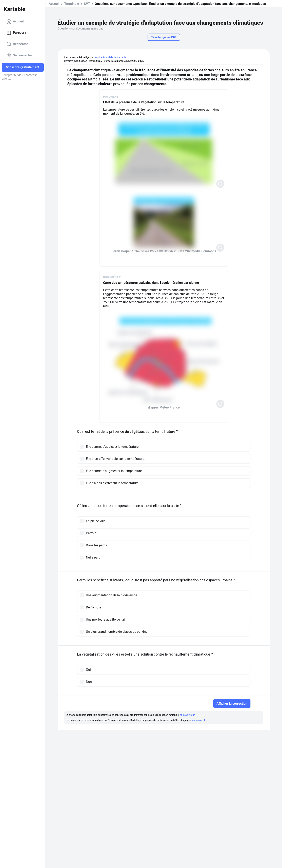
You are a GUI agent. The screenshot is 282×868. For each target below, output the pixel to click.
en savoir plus (187, 715)
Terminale (72, 4)
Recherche (17, 44)
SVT (87, 4)
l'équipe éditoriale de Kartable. (110, 57)
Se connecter (19, 55)
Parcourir (16, 33)
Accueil (15, 21)
